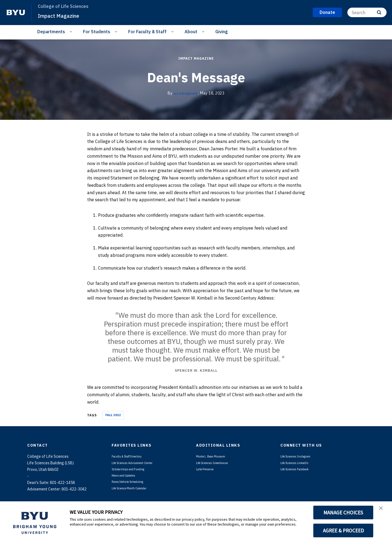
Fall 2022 (113, 415)
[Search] (367, 12)
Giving (222, 32)
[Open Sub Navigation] (72, 31)
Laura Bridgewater (186, 93)
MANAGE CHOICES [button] (343, 513)
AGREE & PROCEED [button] (343, 530)
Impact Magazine (64, 15)
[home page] (16, 13)
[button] (383, 511)
